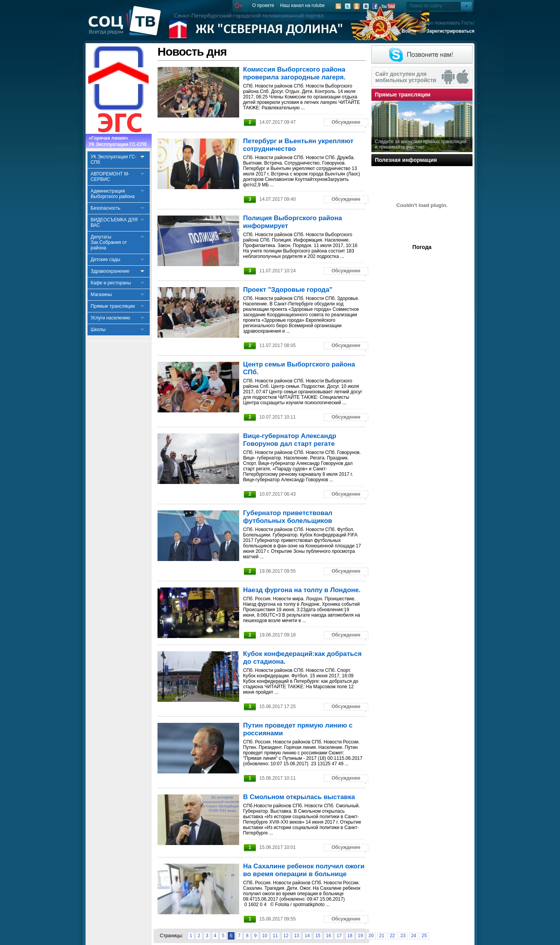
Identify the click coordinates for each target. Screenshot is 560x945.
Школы (98, 330)
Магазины (101, 295)
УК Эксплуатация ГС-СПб (114, 160)
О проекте (263, 5)
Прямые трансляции (113, 306)
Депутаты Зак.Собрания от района (109, 242)
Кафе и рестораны (111, 283)
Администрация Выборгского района (113, 194)
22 (392, 936)
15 (318, 936)
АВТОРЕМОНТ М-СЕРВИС (110, 177)
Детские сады (105, 259)
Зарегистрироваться (451, 31)
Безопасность (106, 208)
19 (360, 936)
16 (328, 936)
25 (424, 936)
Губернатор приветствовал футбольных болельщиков (288, 517)
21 (382, 936)
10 (265, 936)
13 (297, 936)
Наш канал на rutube (302, 5)
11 (275, 936)
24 (414, 936)
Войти (409, 31)
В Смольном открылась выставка (299, 797)
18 (350, 936)
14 (307, 936)
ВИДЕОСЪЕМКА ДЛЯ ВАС (114, 223)
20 (371, 936)
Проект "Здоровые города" (288, 290)
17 (339, 936)
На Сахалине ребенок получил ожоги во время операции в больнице (304, 870)
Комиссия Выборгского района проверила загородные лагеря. (294, 73)
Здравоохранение (110, 271)
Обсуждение (346, 122)
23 (403, 936)
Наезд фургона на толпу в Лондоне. (302, 590)
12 (286, 936)
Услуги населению (110, 318)
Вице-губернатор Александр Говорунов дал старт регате (290, 440)
